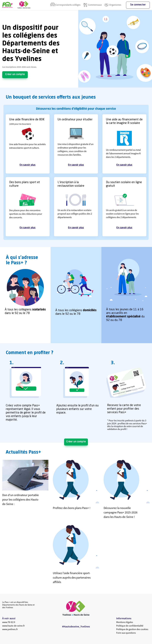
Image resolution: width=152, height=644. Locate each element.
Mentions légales (125, 622)
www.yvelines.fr (10, 629)
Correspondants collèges (65, 5)
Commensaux (92, 5)
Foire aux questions (126, 633)
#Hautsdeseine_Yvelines (76, 626)
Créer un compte (15, 74)
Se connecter (138, 5)
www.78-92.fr (9, 622)
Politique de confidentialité (130, 626)
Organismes (113, 5)
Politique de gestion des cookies (132, 629)
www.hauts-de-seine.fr (14, 626)
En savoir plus (28, 165)
